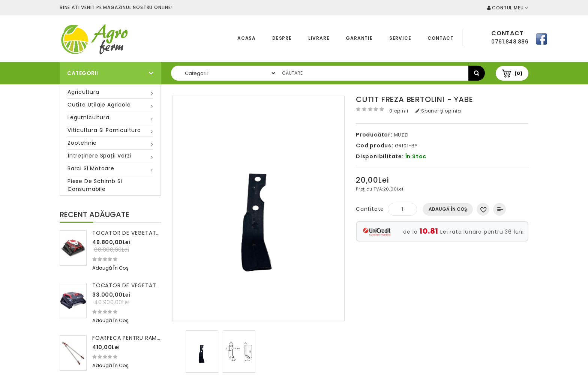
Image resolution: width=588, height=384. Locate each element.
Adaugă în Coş (448, 209)
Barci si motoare (91, 168)
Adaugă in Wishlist (483, 209)
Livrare (319, 38)
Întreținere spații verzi (99, 156)
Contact (441, 38)
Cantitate (370, 209)
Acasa (247, 38)
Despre (282, 38)
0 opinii (399, 111)
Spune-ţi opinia (438, 111)
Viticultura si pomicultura (104, 130)
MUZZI (401, 135)
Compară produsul (499, 209)
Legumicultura (88, 117)
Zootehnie (82, 143)
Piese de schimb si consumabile (95, 185)
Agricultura (83, 92)
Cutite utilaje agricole (99, 105)
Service (400, 38)
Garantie (359, 38)
